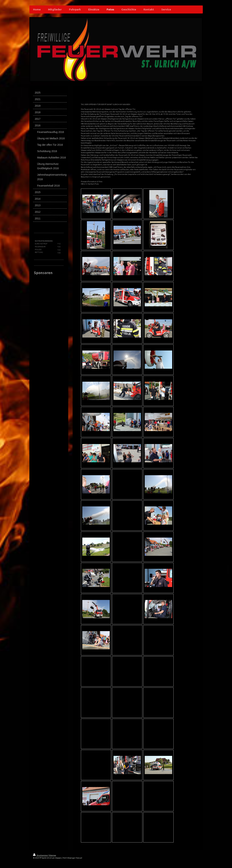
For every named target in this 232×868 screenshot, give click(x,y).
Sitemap (53, 855)
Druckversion (41, 855)
